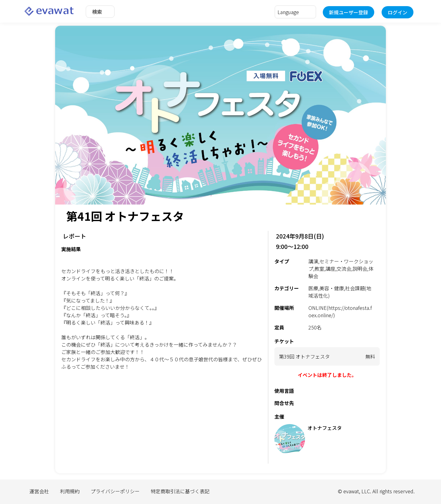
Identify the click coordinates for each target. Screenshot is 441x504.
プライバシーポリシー (115, 491)
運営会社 (39, 491)
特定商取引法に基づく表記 (180, 491)
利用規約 (70, 491)
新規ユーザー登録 (349, 12)
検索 (97, 12)
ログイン (398, 12)
